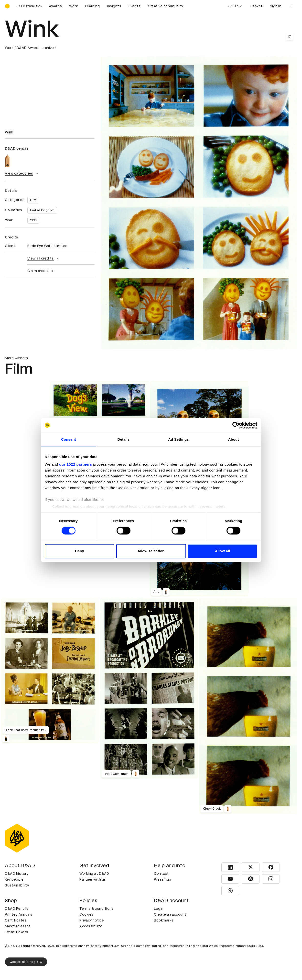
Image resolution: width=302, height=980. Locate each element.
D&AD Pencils (17, 909)
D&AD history (17, 874)
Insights (114, 6)
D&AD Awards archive (35, 48)
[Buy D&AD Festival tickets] (29, 6)
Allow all (223, 551)
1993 (33, 220)
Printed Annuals (19, 914)
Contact (161, 874)
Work (73, 6)
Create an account (170, 914)
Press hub (163, 879)
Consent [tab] (69, 439)
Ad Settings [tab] (178, 439)
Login (159, 909)
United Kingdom (42, 210)
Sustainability (17, 885)
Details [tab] (124, 439)
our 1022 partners (75, 464)
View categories (22, 173)
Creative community (165, 6)
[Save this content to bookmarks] (290, 37)
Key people (14, 879)
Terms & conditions (97, 909)
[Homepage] (7, 6)
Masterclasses (18, 926)
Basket (257, 6)
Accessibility (91, 926)
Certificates (16, 920)
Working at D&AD (94, 874)
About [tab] (234, 439)
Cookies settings (26, 962)
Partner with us (93, 879)
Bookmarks (164, 920)
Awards (55, 6)
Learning (92, 6)
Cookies (86, 914)
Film (33, 200)
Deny (80, 551)
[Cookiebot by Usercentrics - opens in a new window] (236, 425)
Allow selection (151, 551)
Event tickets (17, 932)
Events (135, 6)
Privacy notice (92, 920)
